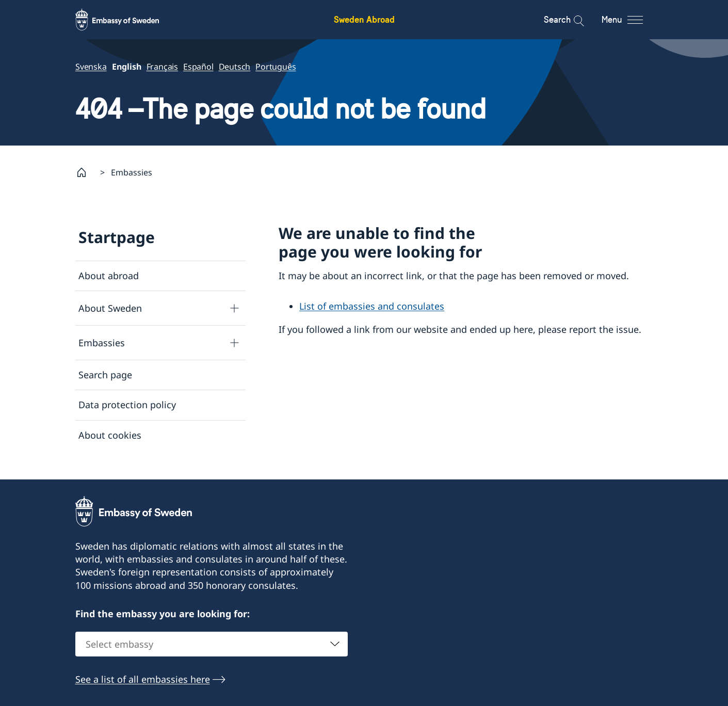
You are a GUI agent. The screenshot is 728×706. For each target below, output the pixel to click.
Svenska (91, 67)
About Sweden (110, 308)
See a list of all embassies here (143, 683)
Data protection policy (127, 405)
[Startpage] (86, 172)
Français (162, 67)
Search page (105, 375)
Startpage (117, 237)
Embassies (102, 343)
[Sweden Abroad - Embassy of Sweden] (127, 20)
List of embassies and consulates (372, 306)
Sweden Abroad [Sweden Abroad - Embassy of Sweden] (364, 19)
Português (276, 67)
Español (198, 67)
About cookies (110, 435)
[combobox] (212, 648)
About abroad (109, 276)
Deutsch (234, 67)
